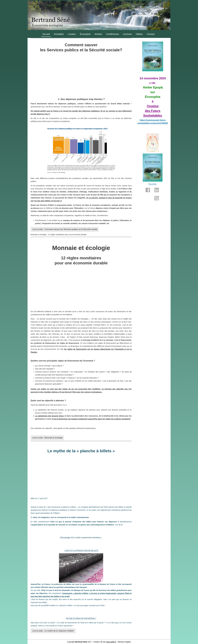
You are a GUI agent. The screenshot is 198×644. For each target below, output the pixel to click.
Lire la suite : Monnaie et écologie (47, 438)
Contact (151, 34)
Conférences (113, 34)
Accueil (46, 34)
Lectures (127, 34)
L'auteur (72, 34)
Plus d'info (152, 184)
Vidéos (139, 34)
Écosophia (85, 34)
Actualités (59, 34)
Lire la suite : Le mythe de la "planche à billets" (53, 631)
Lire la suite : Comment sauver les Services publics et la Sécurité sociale (65, 229)
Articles (98, 34)
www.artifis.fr (111, 642)
